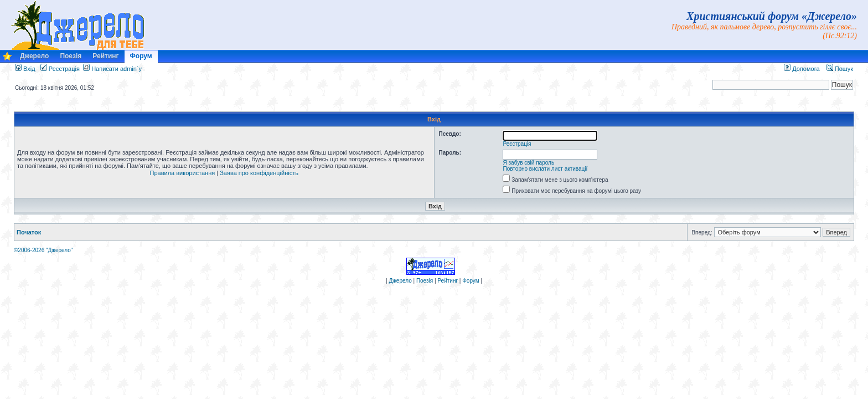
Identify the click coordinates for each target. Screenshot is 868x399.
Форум (141, 56)
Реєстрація (60, 69)
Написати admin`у (117, 69)
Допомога (802, 69)
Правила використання (183, 173)
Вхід (25, 69)
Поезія (71, 56)
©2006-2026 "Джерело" (43, 250)
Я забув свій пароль (529, 163)
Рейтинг (105, 56)
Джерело (34, 56)
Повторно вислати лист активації (546, 169)
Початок (29, 232)
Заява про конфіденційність (259, 173)
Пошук (840, 69)
